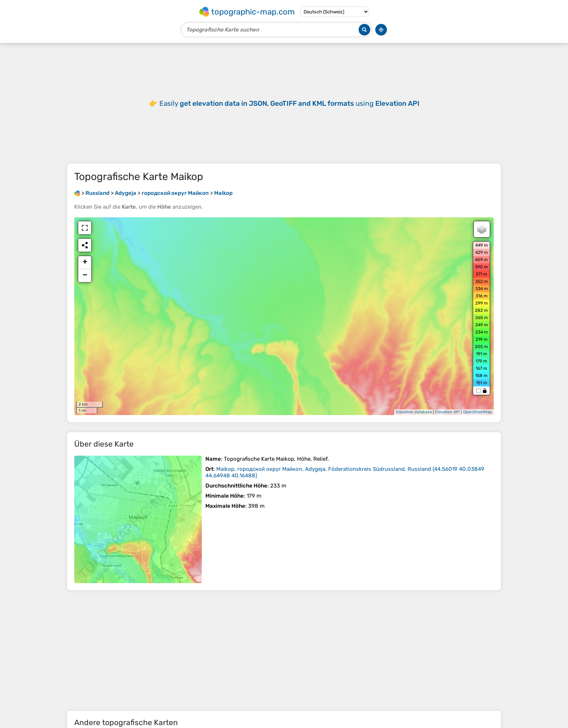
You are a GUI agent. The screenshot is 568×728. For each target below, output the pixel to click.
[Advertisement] (284, 650)
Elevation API (447, 412)
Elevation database (414, 412)
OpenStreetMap (477, 412)
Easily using (289, 103)
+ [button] (85, 263)
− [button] (85, 276)
